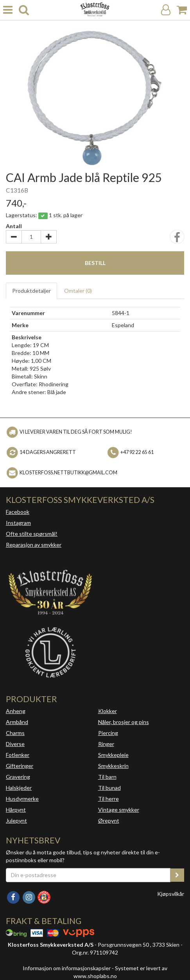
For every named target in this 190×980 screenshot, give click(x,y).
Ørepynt (109, 821)
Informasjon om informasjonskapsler (67, 968)
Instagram (18, 523)
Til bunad (109, 788)
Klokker (108, 711)
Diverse (15, 744)
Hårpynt (16, 810)
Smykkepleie (113, 755)
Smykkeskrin (113, 766)
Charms (15, 733)
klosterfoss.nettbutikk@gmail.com (68, 473)
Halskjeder (19, 788)
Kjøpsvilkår (171, 894)
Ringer (106, 744)
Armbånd (17, 722)
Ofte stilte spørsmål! (32, 534)
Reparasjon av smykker (34, 545)
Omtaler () (78, 291)
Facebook (18, 512)
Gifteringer (20, 766)
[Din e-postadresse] (88, 875)
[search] (24, 10)
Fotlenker (18, 755)
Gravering (18, 777)
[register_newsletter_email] (177, 875)
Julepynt (16, 821)
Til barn (107, 777)
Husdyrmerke (22, 799)
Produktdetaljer (31, 291)
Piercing (108, 733)
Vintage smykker (119, 810)
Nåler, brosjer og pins (124, 722)
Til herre (108, 799)
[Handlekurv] (182, 10)
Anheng (16, 711)
